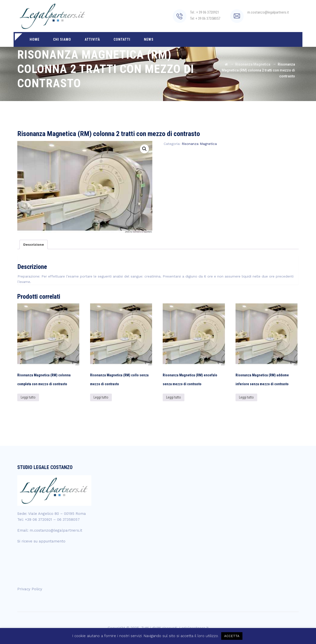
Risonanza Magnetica (199, 144)
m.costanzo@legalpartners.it (56, 530)
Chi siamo (62, 39)
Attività (92, 39)
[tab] (34, 244)
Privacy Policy (30, 589)
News (149, 39)
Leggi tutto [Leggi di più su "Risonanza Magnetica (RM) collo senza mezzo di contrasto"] (101, 397)
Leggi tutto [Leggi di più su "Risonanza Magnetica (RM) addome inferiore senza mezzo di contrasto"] (246, 397)
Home (35, 39)
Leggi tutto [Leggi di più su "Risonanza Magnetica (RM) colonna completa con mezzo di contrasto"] (28, 397)
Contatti (122, 39)
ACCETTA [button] (232, 636)
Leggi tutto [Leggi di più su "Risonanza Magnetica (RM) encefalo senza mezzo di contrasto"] (174, 397)
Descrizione (34, 244)
